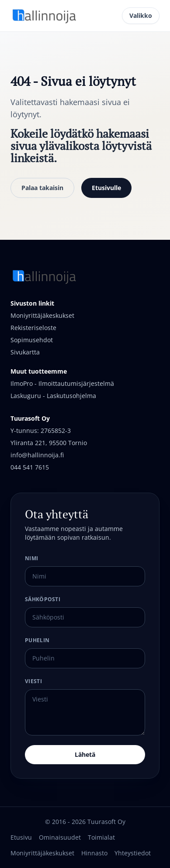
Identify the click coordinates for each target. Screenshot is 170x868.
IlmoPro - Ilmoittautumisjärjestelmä (62, 383)
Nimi (31, 558)
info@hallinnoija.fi (37, 455)
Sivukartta (25, 352)
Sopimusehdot (32, 340)
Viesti (33, 681)
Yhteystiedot (133, 853)
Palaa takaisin (42, 188)
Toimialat (101, 837)
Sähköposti (43, 599)
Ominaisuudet (60, 837)
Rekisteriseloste (33, 328)
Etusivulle (106, 188)
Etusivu (21, 837)
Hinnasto (94, 853)
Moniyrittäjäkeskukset (42, 315)
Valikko (141, 15)
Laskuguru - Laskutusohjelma (53, 396)
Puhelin (37, 640)
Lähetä (85, 754)
